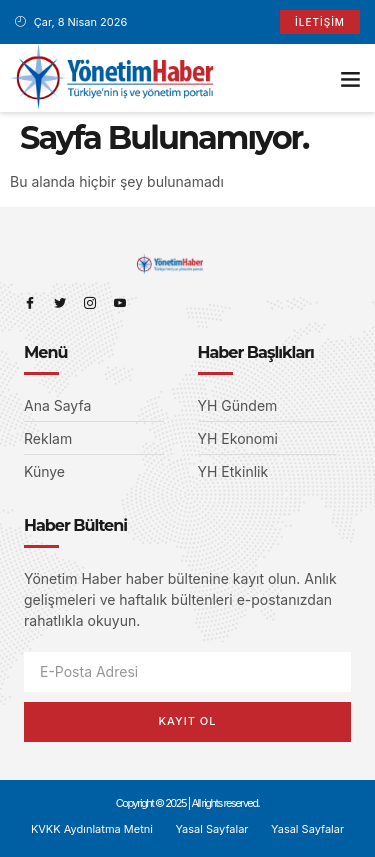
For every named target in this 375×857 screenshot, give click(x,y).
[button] (351, 78)
